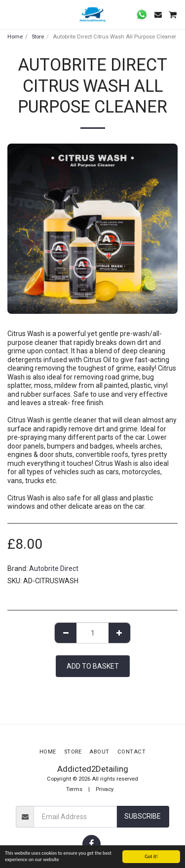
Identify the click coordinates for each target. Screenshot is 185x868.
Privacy (105, 789)
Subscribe (143, 816)
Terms (74, 789)
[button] (11, 14)
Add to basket (93, 666)
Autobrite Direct (54, 568)
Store (38, 37)
